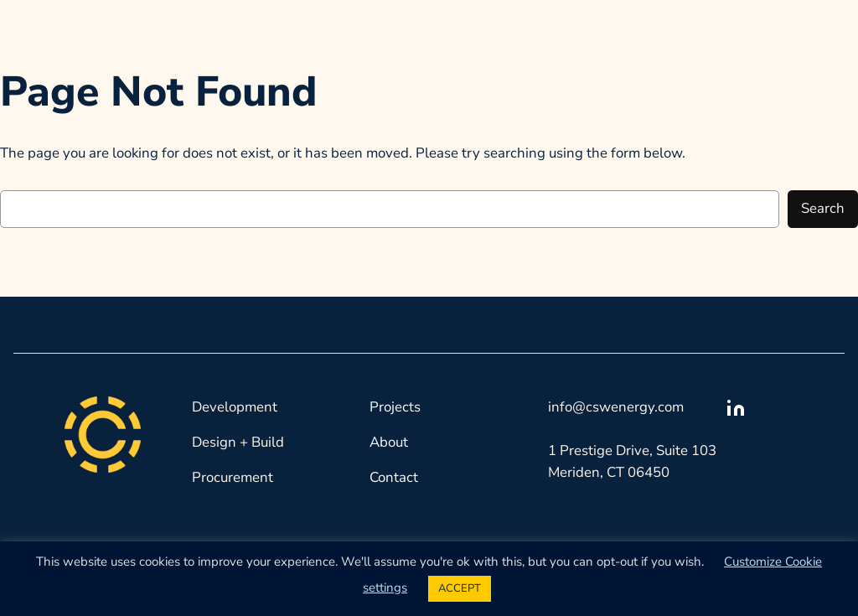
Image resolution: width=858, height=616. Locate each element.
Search (823, 208)
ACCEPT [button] (460, 588)
